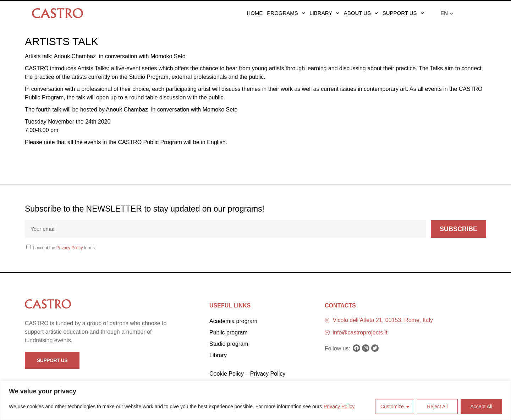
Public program (229, 332)
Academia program (233, 321)
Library (324, 13)
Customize (392, 407)
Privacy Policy (339, 407)
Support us (403, 13)
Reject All (437, 407)
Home (255, 13)
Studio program (229, 344)
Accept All (481, 407)
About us (361, 13)
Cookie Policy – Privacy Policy (247, 374)
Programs (286, 13)
